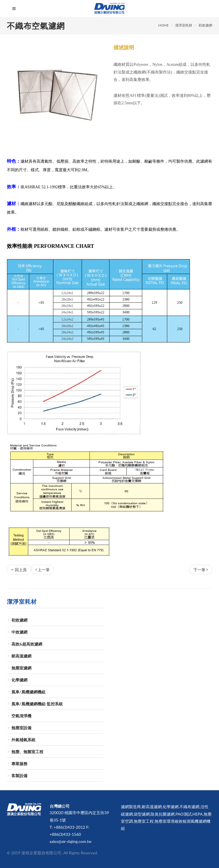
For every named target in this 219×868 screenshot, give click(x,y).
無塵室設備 (21, 728)
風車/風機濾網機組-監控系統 (37, 704)
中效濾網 (19, 632)
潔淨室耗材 (184, 25)
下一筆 (201, 570)
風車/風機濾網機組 (28, 692)
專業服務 (19, 764)
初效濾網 (205, 25)
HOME (164, 25)
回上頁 (19, 570)
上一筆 (43, 570)
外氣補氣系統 (23, 740)
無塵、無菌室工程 (27, 752)
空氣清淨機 (21, 716)
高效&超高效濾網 (27, 644)
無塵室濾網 (21, 668)
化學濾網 (19, 680)
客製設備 (19, 776)
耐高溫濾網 (21, 656)
